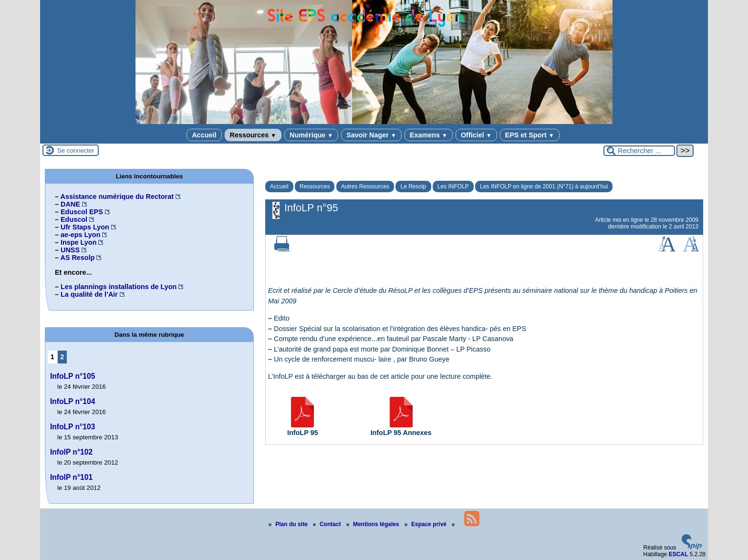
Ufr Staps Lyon (85, 227)
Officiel (476, 135)
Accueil (204, 135)
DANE (70, 204)
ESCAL (679, 554)
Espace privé (426, 524)
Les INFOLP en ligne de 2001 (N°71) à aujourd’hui (544, 187)
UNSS (70, 250)
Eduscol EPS (82, 212)
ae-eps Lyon (80, 235)
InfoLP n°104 (73, 401)
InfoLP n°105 (73, 376)
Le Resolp (413, 187)
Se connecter (76, 150)
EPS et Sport (530, 135)
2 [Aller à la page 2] (62, 357)
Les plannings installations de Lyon (119, 287)
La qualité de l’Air (89, 294)
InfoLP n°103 (73, 427)
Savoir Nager (371, 135)
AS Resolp (77, 258)
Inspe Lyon (78, 242)
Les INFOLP (453, 187)
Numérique (311, 135)
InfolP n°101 (71, 477)
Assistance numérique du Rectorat (117, 197)
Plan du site (289, 524)
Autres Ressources (365, 187)
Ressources (253, 135)
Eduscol (74, 219)
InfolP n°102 (71, 452)
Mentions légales (374, 524)
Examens (429, 135)
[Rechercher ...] (639, 151)
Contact (328, 524)
